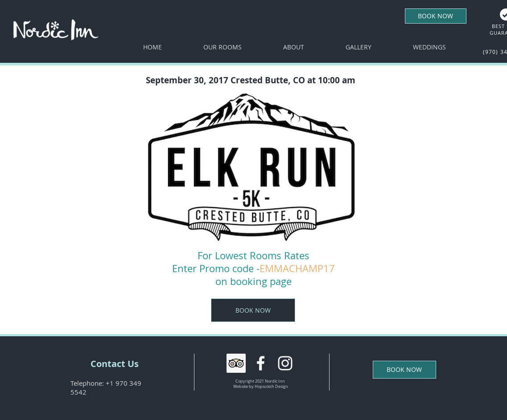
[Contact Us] (115, 364)
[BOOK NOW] (436, 16)
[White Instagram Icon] (285, 363)
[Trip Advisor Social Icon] (236, 363)
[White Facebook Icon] (261, 363)
